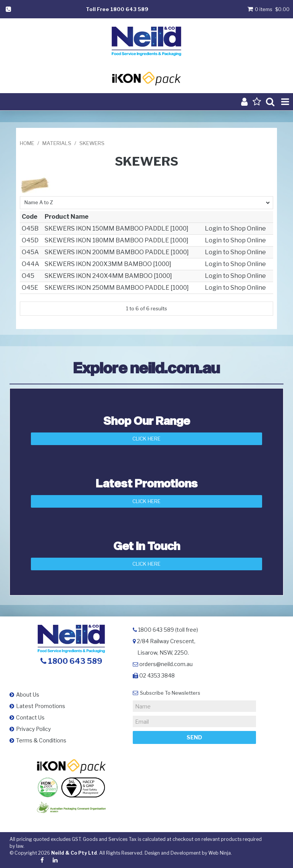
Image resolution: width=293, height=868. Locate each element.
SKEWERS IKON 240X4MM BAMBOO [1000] (108, 276)
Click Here (146, 439)
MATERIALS (57, 143)
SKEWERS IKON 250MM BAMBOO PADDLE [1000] (117, 288)
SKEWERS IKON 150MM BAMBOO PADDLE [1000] (117, 228)
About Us (28, 695)
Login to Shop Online (235, 228)
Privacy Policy (33, 729)
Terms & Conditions (41, 740)
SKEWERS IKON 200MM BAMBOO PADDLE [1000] (117, 252)
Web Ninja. (220, 853)
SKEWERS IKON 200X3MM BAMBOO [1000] (108, 264)
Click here (146, 564)
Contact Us (30, 717)
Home (27, 143)
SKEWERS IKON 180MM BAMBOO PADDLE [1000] (117, 240)
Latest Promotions (41, 706)
